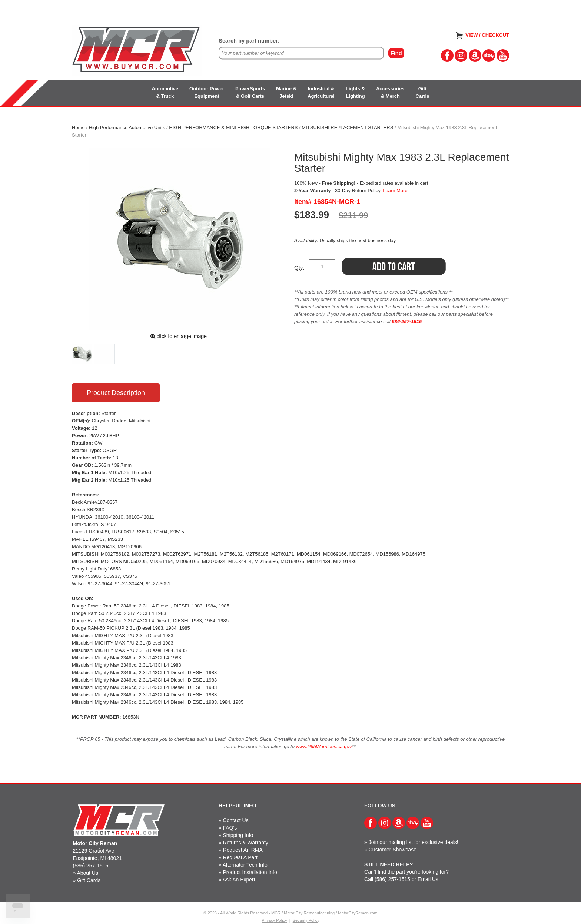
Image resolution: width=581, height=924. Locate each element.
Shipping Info (238, 835)
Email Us (428, 879)
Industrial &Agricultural (321, 92)
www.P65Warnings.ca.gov (324, 746)
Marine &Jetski (286, 92)
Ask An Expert (239, 880)
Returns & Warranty (245, 843)
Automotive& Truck (165, 92)
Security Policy (306, 920)
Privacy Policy (274, 920)
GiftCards (423, 92)
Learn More (395, 190)
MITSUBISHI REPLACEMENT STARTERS (347, 128)
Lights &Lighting (355, 92)
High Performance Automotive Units (127, 128)
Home (78, 128)
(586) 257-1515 (91, 866)
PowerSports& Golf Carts (250, 92)
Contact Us (235, 820)
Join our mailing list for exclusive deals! (414, 842)
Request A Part (240, 857)
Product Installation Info (250, 872)
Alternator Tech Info (245, 865)
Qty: (299, 267)
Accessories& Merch (390, 92)
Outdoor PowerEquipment (207, 92)
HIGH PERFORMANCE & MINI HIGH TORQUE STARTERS (233, 128)
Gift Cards (89, 880)
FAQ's (230, 828)
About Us (87, 873)
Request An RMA (243, 850)
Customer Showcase (393, 850)
